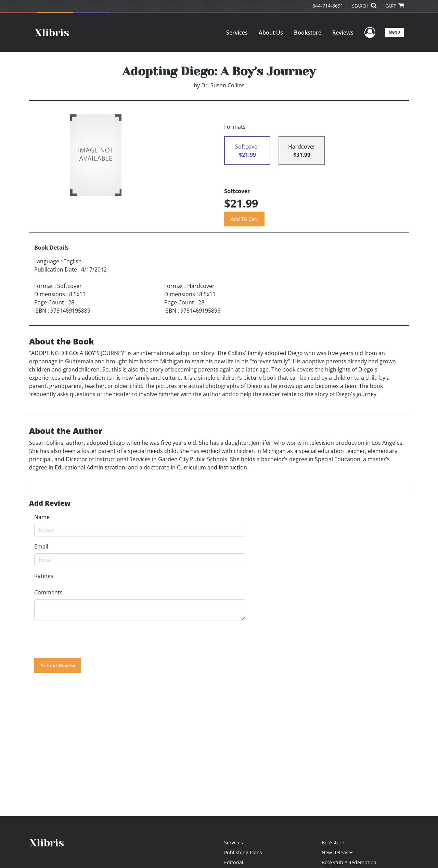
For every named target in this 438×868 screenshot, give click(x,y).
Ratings (44, 576)
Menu (394, 32)
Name (42, 517)
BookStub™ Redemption (349, 862)
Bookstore (308, 33)
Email (41, 546)
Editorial (234, 862)
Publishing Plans (243, 852)
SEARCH (364, 6)
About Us (271, 33)
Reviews (343, 33)
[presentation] (86, 639)
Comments (48, 592)
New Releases (338, 852)
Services (237, 33)
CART (395, 6)
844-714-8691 (328, 6)
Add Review (50, 503)
